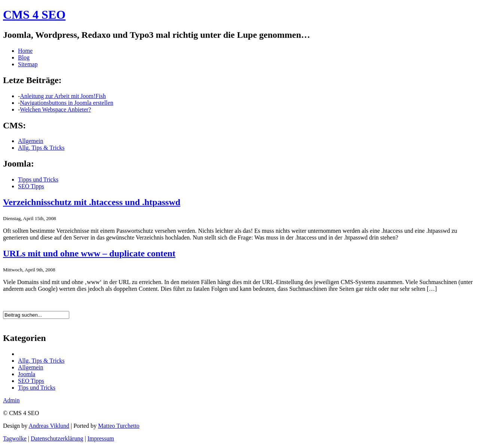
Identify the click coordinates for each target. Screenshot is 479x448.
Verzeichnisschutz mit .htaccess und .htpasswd (92, 202)
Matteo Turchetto (119, 426)
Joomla (27, 374)
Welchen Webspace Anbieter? (55, 109)
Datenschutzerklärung (57, 438)
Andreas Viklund (49, 426)
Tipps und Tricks (38, 179)
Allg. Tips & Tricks (41, 148)
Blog (24, 57)
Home (25, 51)
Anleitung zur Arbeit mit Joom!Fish (63, 96)
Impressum (101, 438)
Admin (11, 400)
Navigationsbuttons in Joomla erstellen (66, 103)
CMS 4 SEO (34, 15)
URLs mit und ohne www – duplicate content (89, 253)
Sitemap (28, 64)
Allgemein (31, 141)
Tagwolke (15, 438)
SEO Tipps (31, 186)
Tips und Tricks (37, 388)
